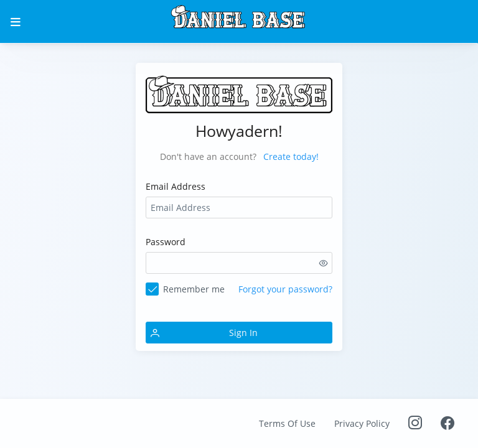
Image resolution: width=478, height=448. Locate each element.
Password (166, 242)
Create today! (291, 156)
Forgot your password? (285, 289)
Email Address (176, 186)
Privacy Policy (362, 423)
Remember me (194, 289)
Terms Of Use (287, 423)
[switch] (324, 263)
